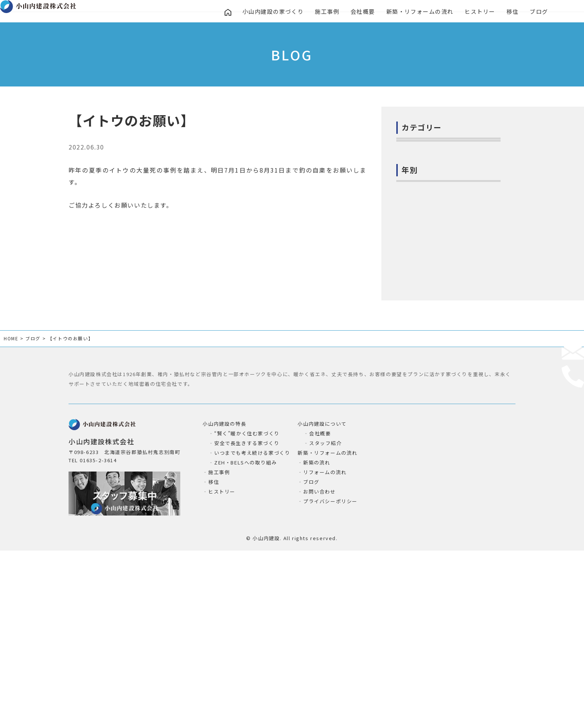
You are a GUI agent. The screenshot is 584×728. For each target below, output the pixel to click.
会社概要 (364, 12)
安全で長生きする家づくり (247, 611)
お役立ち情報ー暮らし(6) (434, 264)
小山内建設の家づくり (273, 12)
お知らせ (132, 150)
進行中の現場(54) (424, 230)
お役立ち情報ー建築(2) (431, 248)
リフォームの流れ (325, 640)
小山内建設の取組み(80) (432, 196)
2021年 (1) (415, 422)
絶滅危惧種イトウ (190, 150)
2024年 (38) (417, 371)
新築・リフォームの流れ (421, 12)
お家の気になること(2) (431, 163)
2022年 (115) (419, 405)
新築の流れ (317, 630)
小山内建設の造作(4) (428, 213)
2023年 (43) (417, 388)
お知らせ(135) (420, 179)
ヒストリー (482, 12)
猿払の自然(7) (419, 281)
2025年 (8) (415, 354)
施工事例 (328, 12)
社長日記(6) (416, 145)
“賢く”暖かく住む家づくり (247, 601)
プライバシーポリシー (330, 669)
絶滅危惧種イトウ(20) (429, 298)
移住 (515, 12)
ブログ (542, 12)
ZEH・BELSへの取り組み (245, 630)
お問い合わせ (320, 659)
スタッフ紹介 (326, 611)
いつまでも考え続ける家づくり (252, 620)
